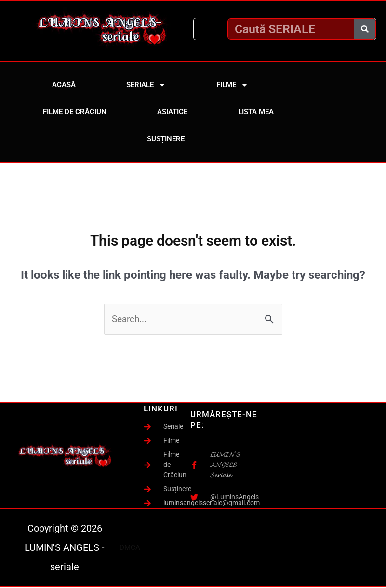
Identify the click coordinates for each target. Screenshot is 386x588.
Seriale (146, 85)
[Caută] (365, 29)
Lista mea (256, 112)
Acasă (64, 85)
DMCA (130, 548)
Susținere (166, 139)
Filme (232, 85)
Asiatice (172, 112)
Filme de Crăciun (75, 112)
